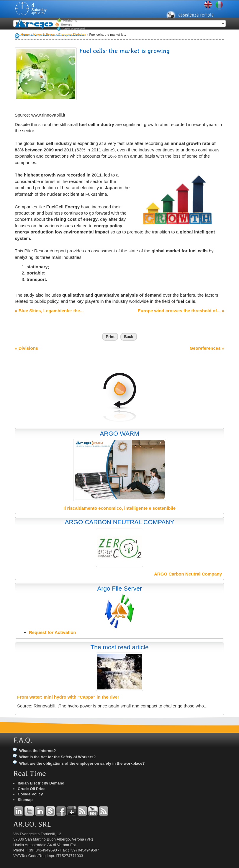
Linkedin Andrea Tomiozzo (19, 811)
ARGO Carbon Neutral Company (188, 574)
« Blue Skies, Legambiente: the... (49, 311)
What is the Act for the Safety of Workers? (57, 757)
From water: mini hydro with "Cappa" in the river (68, 697)
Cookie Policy (30, 794)
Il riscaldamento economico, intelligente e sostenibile (119, 508)
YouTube (93, 811)
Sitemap (25, 800)
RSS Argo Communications (104, 811)
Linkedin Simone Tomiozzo (40, 811)
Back (128, 337)
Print (110, 337)
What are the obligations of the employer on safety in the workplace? (82, 763)
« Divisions (26, 348)
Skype (50, 811)
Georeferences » (207, 348)
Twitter (29, 811)
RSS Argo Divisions (82, 811)
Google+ (72, 811)
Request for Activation (52, 632)
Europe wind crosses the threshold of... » (181, 311)
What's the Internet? (37, 751)
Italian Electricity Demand (41, 783)
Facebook (61, 811)
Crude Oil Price (32, 789)
